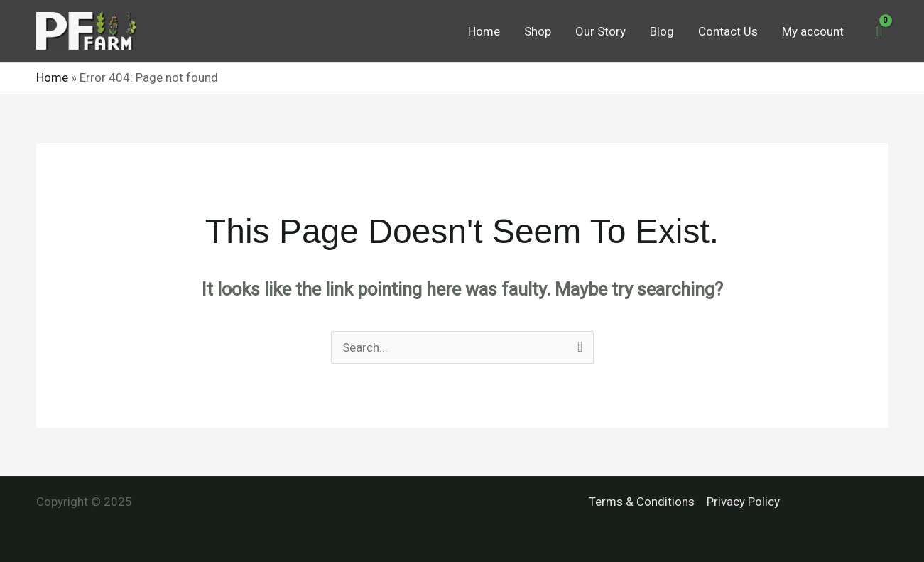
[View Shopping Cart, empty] (879, 31)
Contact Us (728, 31)
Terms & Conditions (642, 502)
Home (484, 31)
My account (813, 31)
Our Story (600, 31)
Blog (662, 31)
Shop (538, 31)
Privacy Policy (743, 502)
